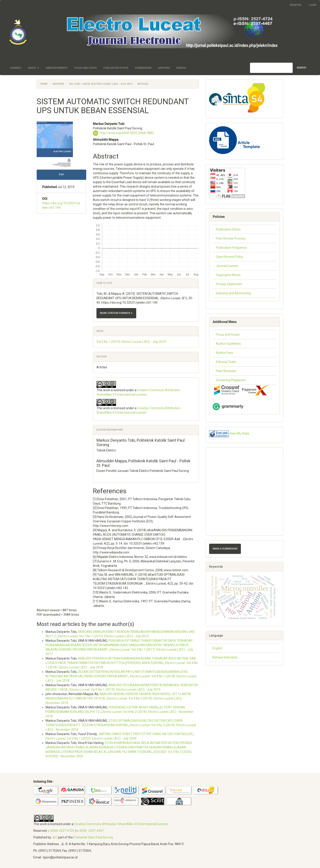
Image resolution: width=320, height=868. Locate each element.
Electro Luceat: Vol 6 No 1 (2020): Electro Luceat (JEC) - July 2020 (91, 738)
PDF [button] (62, 175)
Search (181, 68)
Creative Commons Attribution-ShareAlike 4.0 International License (121, 824)
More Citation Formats (116, 313)
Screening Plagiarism (231, 380)
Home (44, 84)
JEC (55, 837)
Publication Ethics (116, 68)
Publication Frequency (231, 248)
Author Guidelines (228, 344)
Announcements (57, 68)
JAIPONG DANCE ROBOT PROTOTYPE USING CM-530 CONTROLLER (146, 734)
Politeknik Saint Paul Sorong (93, 837)
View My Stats (239, 433)
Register (296, 5)
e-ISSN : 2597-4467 (90, 831)
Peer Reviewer (226, 371)
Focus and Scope (85, 68)
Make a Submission (225, 549)
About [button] (34, 68)
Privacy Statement (229, 284)
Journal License (227, 266)
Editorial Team (226, 362)
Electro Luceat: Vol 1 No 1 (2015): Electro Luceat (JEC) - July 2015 (103, 636)
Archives (164, 68)
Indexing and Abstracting (233, 293)
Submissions (143, 68)
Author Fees (225, 353)
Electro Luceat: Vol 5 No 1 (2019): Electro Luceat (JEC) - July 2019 (115, 690)
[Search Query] (271, 68)
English (217, 648)
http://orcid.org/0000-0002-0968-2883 (127, 133)
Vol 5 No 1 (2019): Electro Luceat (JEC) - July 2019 (101, 84)
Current (16, 68)
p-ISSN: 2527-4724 (61, 831)
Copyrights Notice (228, 275)
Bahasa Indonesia (225, 657)
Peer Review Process (231, 239)
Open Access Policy (230, 257)
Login (313, 5)
